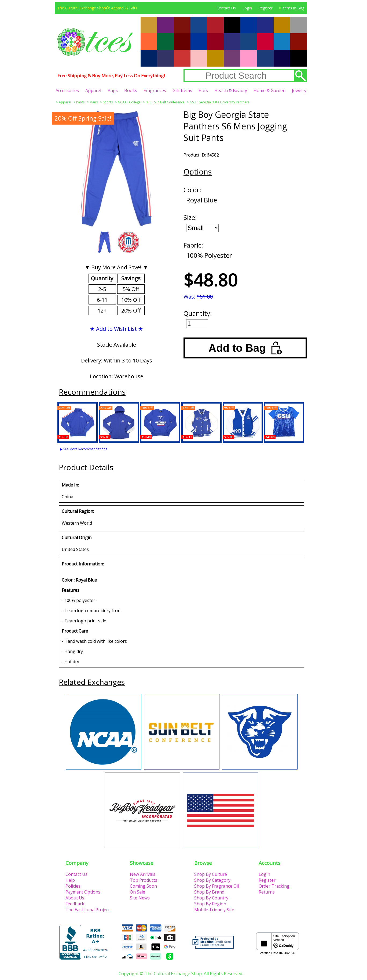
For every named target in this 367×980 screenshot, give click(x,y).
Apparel (93, 90)
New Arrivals (143, 874)
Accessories (67, 90)
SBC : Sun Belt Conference (165, 102)
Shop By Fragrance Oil (216, 886)
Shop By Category (212, 880)
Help (70, 880)
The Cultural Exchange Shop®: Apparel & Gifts (97, 8)
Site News (140, 898)
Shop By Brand (209, 892)
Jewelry (299, 90)
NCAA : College (129, 102)
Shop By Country (211, 898)
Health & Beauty (231, 90)
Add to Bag (245, 348)
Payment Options (83, 892)
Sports (108, 102)
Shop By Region (210, 904)
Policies (73, 886)
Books (131, 90)
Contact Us (226, 8)
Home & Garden (269, 90)
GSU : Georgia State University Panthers (219, 102)
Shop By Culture (211, 874)
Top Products (144, 880)
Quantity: (198, 313)
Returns (267, 892)
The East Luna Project (88, 910)
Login (247, 8)
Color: (192, 190)
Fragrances (155, 90)
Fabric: (193, 245)
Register (265, 8)
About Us (75, 898)
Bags (113, 90)
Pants (80, 102)
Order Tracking (274, 886)
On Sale (137, 892)
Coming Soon (143, 886)
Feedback (75, 904)
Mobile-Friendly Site (214, 910)
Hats (203, 90)
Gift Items (182, 90)
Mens (94, 102)
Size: (190, 217)
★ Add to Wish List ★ (116, 329)
